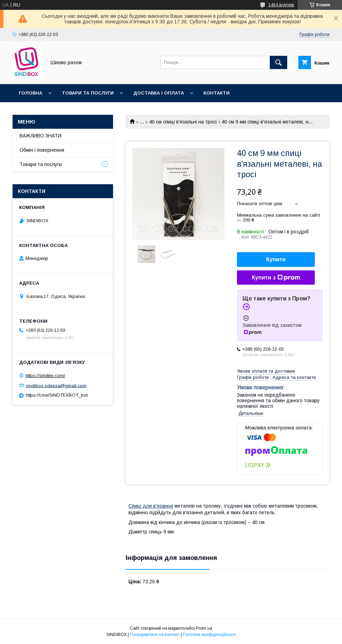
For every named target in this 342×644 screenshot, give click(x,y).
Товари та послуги (88, 93)
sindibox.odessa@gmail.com (56, 385)
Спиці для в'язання (151, 506)
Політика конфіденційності (209, 635)
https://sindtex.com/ (45, 376)
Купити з (276, 278)
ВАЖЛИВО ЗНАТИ (40, 136)
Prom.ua (204, 628)
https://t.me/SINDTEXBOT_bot (57, 395)
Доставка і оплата (159, 93)
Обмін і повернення (42, 150)
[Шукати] (278, 62)
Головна (31, 93)
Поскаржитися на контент (155, 635)
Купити (276, 259)
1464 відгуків (281, 5)
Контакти (217, 93)
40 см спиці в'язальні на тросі (183, 122)
